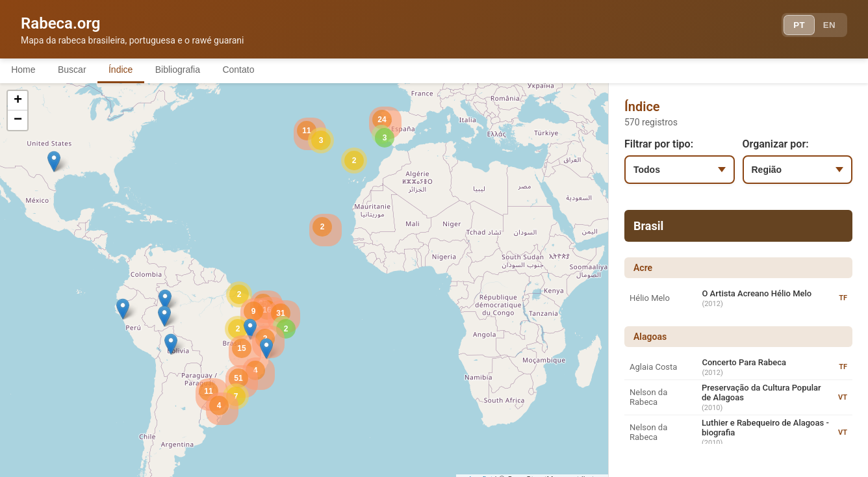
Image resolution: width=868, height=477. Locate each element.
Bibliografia (190, 70)
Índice (130, 70)
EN (828, 26)
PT (794, 26)
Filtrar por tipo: (659, 145)
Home (25, 70)
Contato (255, 70)
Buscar (77, 70)
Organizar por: (776, 145)
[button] (165, 301)
